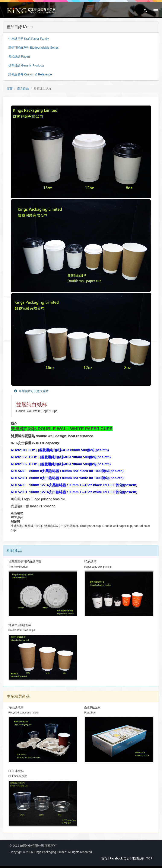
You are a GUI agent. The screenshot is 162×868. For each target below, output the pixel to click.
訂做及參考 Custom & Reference (30, 74)
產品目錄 (23, 89)
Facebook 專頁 (119, 858)
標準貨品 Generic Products (26, 65)
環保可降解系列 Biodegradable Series (34, 48)
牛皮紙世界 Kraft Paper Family (29, 39)
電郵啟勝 (138, 858)
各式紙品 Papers (19, 56)
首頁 (9, 89)
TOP (149, 858)
